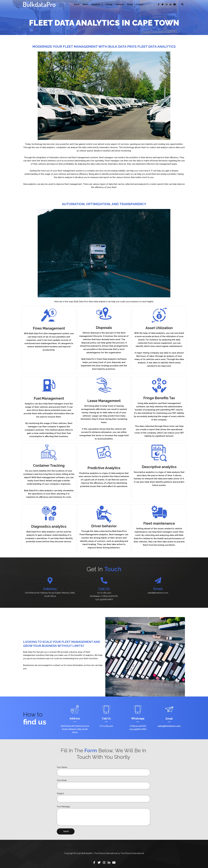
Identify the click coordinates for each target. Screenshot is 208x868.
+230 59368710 (102, 599)
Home (77, 4)
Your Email (62, 780)
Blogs (130, 4)
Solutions (97, 4)
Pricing (109, 4)
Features (120, 4)
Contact (140, 4)
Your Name (62, 767)
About (85, 4)
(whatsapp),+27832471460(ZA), (104, 596)
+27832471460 (136, 726)
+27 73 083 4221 (104, 593)
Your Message (63, 807)
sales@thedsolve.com (158, 593)
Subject (60, 793)
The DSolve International (132, 853)
